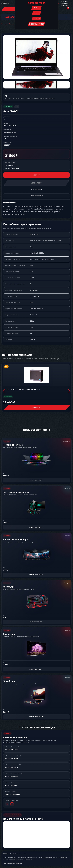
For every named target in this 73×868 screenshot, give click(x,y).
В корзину (37, 175)
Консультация (36, 189)
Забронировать (36, 183)
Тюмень (36, 8)
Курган (37, 18)
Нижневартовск (37, 24)
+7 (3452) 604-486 (12, 168)
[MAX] (12, 804)
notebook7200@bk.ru (12, 794)
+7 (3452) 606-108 (11, 767)
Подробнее (36, 408)
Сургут (36, 13)
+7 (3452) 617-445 (11, 776)
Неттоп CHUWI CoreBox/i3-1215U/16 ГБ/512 (22, 389)
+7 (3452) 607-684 (12, 758)
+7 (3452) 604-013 (12, 785)
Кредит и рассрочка (36, 195)
